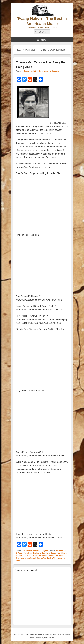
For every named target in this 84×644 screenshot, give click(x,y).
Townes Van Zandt (44, 558)
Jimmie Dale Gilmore (59, 553)
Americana (37, 551)
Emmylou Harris (35, 553)
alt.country (28, 551)
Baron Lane (43, 71)
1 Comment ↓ (55, 71)
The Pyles (59, 556)
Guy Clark (46, 553)
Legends (45, 551)
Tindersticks (21, 558)
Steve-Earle (33, 556)
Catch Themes (49, 638)
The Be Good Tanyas (46, 556)
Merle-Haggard (22, 556)
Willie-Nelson (57, 558)
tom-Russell (31, 558)
